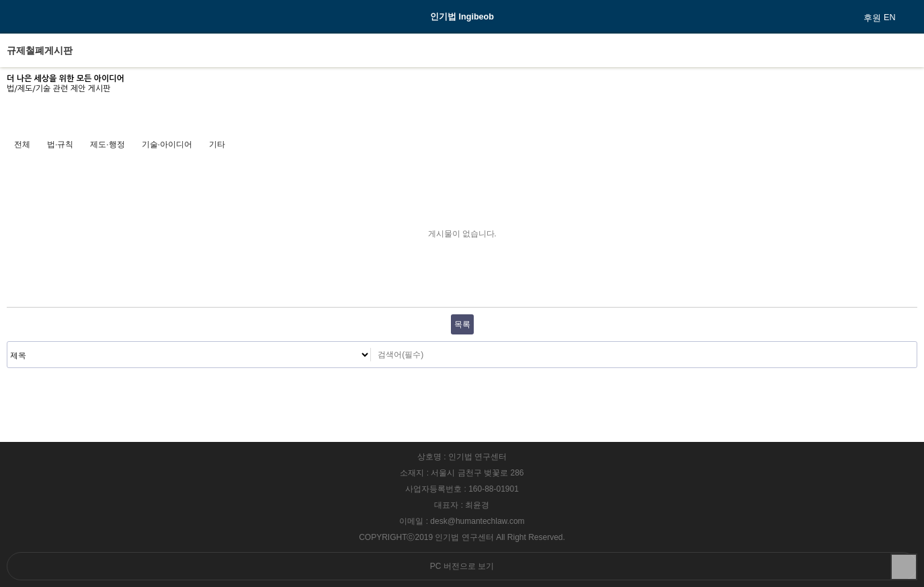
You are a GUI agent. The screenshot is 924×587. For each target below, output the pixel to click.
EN (890, 17)
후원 (872, 18)
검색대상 (8, 342)
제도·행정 (107, 144)
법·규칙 (60, 144)
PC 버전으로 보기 (462, 566)
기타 (217, 144)
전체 (22, 144)
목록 (462, 324)
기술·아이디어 (167, 144)
